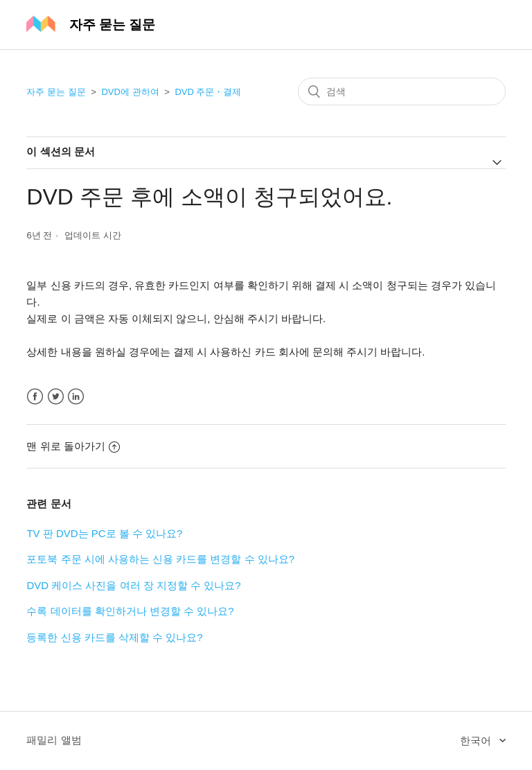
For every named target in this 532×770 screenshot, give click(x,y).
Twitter (56, 397)
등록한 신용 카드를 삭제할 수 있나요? (114, 637)
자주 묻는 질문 (56, 92)
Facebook (35, 397)
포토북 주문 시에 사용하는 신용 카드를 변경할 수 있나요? (160, 559)
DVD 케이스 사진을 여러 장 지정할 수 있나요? (133, 585)
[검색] (402, 91)
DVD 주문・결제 (208, 92)
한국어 (477, 741)
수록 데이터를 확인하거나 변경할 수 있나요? (130, 611)
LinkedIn (76, 397)
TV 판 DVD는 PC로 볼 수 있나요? (104, 533)
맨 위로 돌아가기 (73, 446)
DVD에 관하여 (130, 92)
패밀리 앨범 (54, 740)
